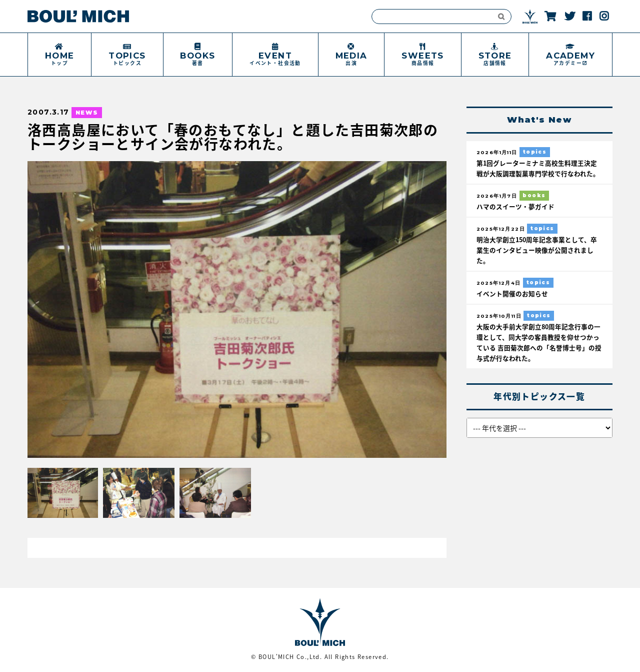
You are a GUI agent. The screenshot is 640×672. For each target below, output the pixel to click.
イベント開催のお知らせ (512, 293)
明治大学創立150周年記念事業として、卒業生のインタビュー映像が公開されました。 (537, 250)
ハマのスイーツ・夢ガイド (515, 206)
